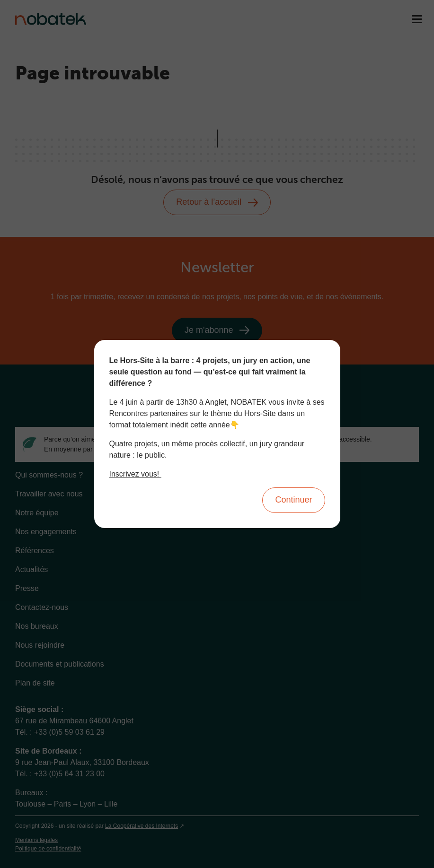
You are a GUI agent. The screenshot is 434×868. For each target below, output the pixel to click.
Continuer (293, 500)
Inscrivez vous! (135, 474)
